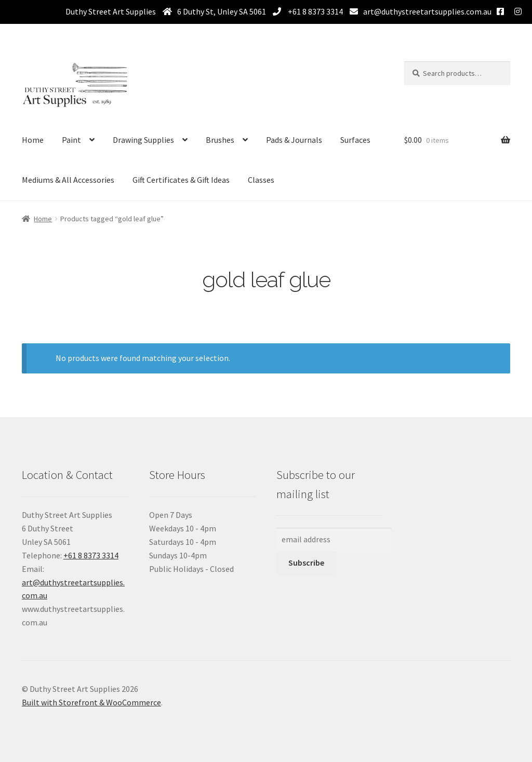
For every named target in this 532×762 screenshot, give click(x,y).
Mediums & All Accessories (68, 180)
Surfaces (355, 140)
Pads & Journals (294, 140)
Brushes (220, 140)
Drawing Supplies (143, 140)
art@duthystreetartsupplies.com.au (427, 11)
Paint (71, 140)
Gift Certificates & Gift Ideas (181, 180)
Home (33, 140)
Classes (261, 180)
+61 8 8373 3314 (315, 11)
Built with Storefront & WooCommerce (91, 702)
